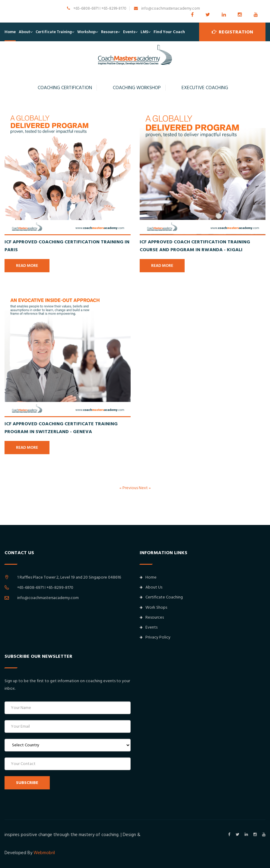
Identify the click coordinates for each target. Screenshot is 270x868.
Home (10, 32)
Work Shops (153, 607)
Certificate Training (54, 32)
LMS (144, 32)
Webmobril (44, 853)
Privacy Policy (155, 637)
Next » (145, 488)
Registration (232, 32)
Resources (152, 617)
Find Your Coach (169, 32)
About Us (151, 587)
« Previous (129, 488)
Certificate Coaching (161, 597)
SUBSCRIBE (27, 783)
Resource (109, 32)
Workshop (86, 32)
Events (129, 32)
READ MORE (27, 266)
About (24, 32)
